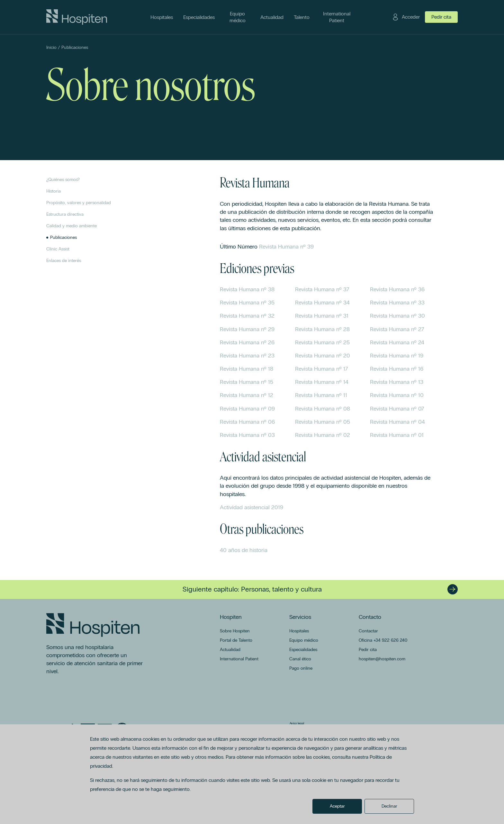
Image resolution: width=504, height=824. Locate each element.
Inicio (51, 47)
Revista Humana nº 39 (286, 247)
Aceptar (337, 806)
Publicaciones (75, 47)
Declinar (389, 806)
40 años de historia (244, 550)
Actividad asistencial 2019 (252, 507)
